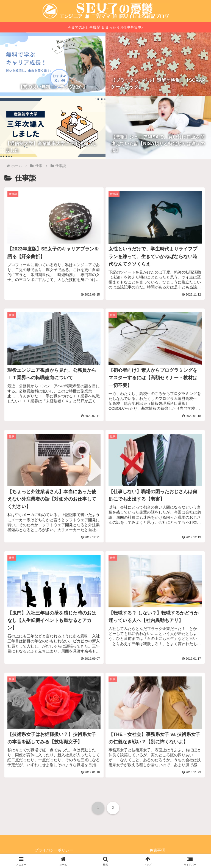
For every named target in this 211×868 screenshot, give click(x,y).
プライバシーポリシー (54, 850)
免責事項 (157, 850)
